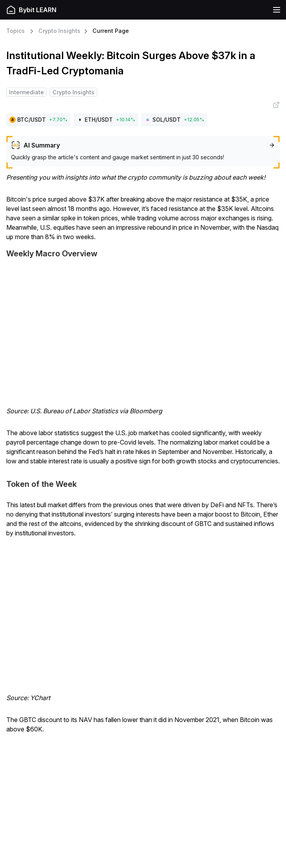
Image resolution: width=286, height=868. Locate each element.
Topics (15, 31)
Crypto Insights (59, 31)
